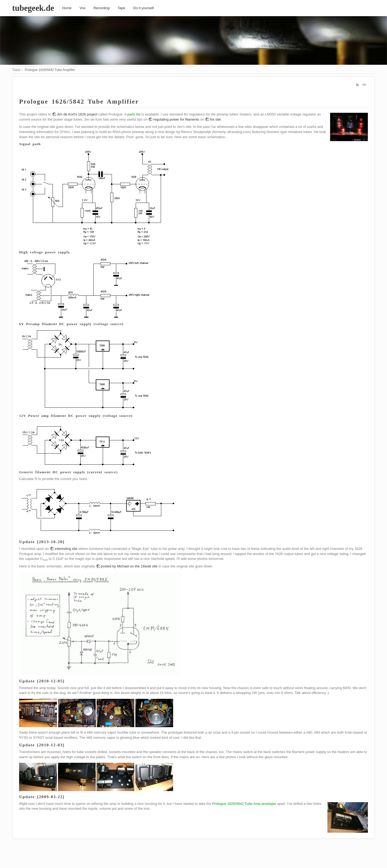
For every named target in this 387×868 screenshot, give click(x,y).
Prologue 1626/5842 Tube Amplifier (50, 70)
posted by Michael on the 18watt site (129, 566)
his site (215, 119)
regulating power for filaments (176, 119)
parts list (134, 114)
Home (67, 8)
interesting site (66, 549)
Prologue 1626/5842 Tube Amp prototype (244, 804)
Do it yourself (143, 8)
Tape (121, 8)
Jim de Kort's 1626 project (77, 114)
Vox (83, 8)
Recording (102, 8)
